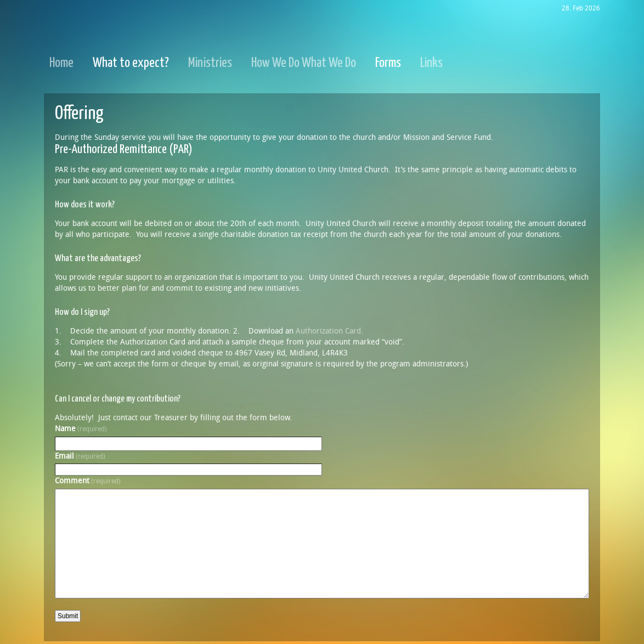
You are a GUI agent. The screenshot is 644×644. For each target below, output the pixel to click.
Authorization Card (328, 331)
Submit (68, 616)
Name (81, 429)
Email (80, 456)
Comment (88, 481)
